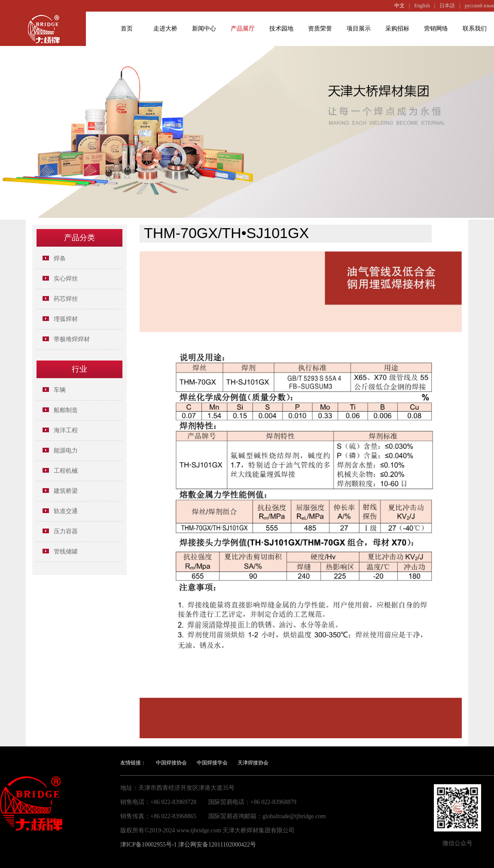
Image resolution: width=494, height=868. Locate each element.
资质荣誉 (320, 29)
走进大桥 (165, 29)
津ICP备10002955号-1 (148, 845)
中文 (399, 6)
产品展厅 (243, 29)
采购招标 (397, 29)
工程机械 (66, 471)
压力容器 (66, 531)
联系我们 (475, 29)
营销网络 (436, 29)
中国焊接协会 (171, 763)
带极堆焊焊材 (72, 339)
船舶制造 (66, 410)
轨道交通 (66, 511)
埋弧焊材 (66, 319)
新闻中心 (204, 29)
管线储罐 (66, 552)
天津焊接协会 (253, 763)
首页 (127, 29)
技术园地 (281, 29)
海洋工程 (66, 430)
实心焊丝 (66, 279)
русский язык (479, 6)
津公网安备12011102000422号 (217, 845)
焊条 (60, 258)
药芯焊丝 (66, 299)
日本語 (447, 6)
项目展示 (359, 29)
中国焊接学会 (212, 763)
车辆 (60, 390)
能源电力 (66, 451)
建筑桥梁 (66, 491)
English (422, 6)
